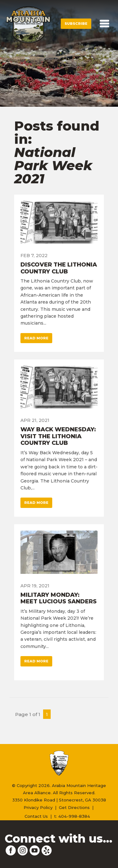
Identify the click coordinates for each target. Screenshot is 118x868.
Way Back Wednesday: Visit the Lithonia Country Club (58, 436)
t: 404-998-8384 (72, 816)
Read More (36, 338)
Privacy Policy (38, 807)
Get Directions (74, 807)
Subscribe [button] (76, 24)
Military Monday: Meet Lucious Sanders (59, 598)
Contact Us (36, 816)
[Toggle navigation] (104, 24)
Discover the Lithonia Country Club (59, 268)
